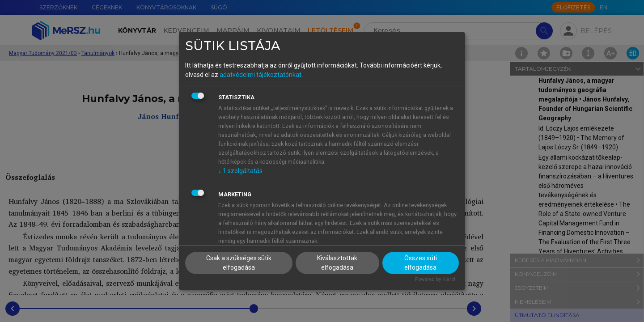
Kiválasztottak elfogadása (337, 263)
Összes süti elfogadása (421, 263)
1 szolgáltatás (240, 171)
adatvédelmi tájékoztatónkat (261, 75)
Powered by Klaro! (435, 279)
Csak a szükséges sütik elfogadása (239, 263)
